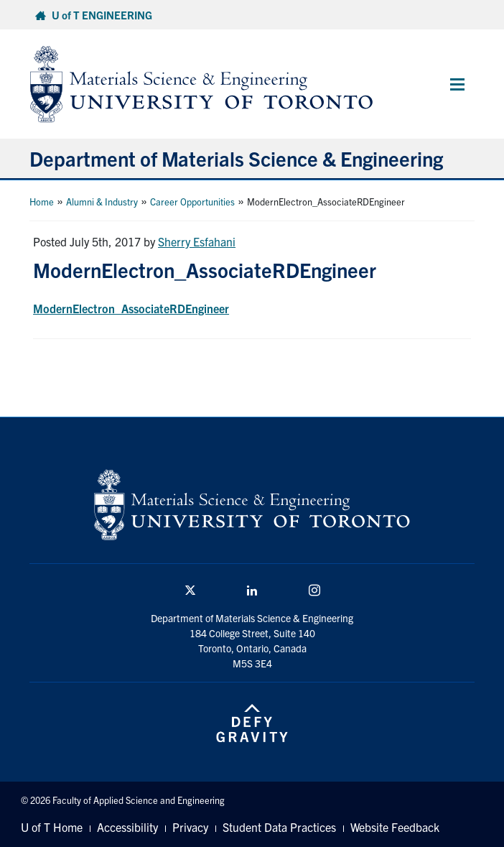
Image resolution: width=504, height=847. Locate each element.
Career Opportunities (192, 202)
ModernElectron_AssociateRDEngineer (131, 308)
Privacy (190, 827)
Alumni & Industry (102, 202)
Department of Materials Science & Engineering (236, 158)
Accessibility (127, 827)
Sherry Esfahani (197, 241)
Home (42, 202)
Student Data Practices (279, 827)
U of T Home (52, 827)
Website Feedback (395, 827)
